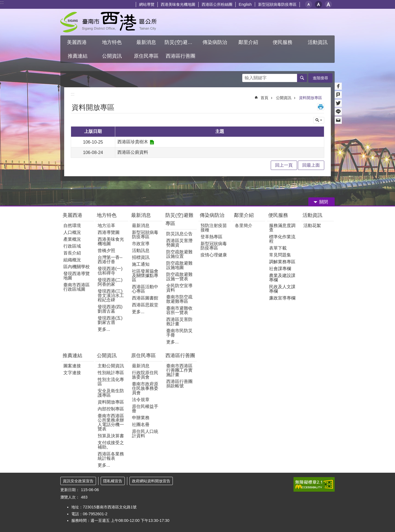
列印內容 (321, 107)
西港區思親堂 (145, 305)
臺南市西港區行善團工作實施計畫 (179, 370)
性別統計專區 (111, 373)
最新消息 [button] (146, 42)
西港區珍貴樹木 (133, 142)
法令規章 (141, 400)
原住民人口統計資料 (145, 434)
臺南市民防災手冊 (179, 333)
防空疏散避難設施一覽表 (179, 277)
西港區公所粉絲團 (217, 4)
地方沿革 (106, 226)
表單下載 (278, 248)
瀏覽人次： (70, 497)
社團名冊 (141, 425)
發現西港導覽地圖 (77, 276)
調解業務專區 (282, 262)
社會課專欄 (280, 269)
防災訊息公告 (179, 234)
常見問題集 (280, 255)
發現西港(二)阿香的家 (110, 282)
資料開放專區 (311, 98)
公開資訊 (284, 98)
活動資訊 (312, 215)
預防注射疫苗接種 (214, 228)
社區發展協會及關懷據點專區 (145, 275)
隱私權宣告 (113, 481)
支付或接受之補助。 (111, 445)
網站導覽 (147, 4)
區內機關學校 (77, 267)
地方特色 (107, 215)
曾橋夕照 (106, 250)
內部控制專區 (111, 409)
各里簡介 (244, 226)
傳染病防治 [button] (215, 42)
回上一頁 (284, 165)
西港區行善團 (180, 355)
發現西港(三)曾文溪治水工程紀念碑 (111, 296)
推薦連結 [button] (78, 56)
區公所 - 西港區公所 (108, 22)
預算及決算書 (111, 436)
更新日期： (70, 490)
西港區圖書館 (145, 298)
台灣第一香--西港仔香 (110, 260)
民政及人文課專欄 (282, 289)
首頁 (264, 98)
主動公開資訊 (111, 366)
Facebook (338, 86)
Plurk (338, 95)
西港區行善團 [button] (180, 56)
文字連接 (72, 373)
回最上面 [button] (311, 165)
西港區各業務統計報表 (111, 456)
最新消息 (141, 215)
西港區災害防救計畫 (179, 322)
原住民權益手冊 (145, 409)
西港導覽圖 (109, 232)
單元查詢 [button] (319, 120)
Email (338, 120)
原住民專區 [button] (146, 56)
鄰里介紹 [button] (249, 42)
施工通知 (141, 264)
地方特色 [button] (112, 42)
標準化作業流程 (282, 239)
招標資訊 (141, 257)
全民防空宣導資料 (179, 288)
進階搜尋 (320, 78)
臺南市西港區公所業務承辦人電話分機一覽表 (111, 422)
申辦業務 (141, 418)
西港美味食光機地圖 (178, 4)
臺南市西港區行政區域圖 (77, 287)
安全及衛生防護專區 (111, 393)
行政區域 (72, 246)
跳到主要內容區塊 (3, 3)
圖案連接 (72, 366)
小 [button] (309, 4)
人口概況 (72, 232)
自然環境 (72, 226)
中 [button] (318, 4)
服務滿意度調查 (282, 228)
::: (2, 2)
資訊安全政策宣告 (78, 481)
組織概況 (72, 260)
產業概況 (72, 239)
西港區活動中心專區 (145, 289)
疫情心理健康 (214, 255)
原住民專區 (143, 355)
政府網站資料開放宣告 (151, 481)
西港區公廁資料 (133, 152)
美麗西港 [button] (77, 42)
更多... (104, 329)
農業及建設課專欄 (282, 278)
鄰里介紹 (245, 215)
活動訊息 (141, 250)
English (245, 4)
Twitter (338, 103)
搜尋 (247, 76)
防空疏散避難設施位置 (179, 254)
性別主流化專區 (111, 382)
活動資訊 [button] (318, 42)
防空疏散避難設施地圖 (179, 265)
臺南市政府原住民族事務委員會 (145, 388)
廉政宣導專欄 (282, 298)
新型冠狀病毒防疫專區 (277, 4)
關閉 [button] (324, 202)
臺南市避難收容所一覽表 (179, 310)
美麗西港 (73, 215)
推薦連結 (72, 355)
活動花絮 (312, 226)
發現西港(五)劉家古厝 (110, 320)
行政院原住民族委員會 (145, 375)
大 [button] (328, 4)
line (338, 112)
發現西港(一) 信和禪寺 (110, 271)
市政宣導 (141, 244)
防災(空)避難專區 (179, 219)
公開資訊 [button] (112, 56)
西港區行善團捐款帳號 (179, 384)
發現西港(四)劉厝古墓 (110, 309)
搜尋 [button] (302, 78)
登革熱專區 (211, 237)
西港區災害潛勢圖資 (179, 243)
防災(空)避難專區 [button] (181, 42)
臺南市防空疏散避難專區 (179, 299)
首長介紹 (72, 253)
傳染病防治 (212, 215)
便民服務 (279, 215)
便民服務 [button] (283, 42)
